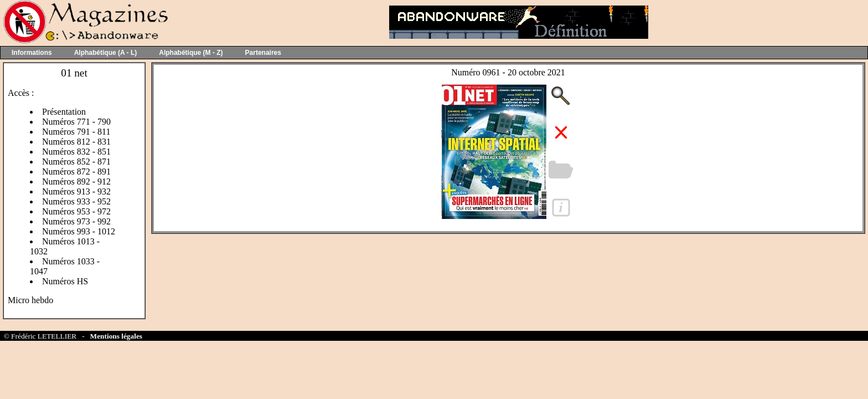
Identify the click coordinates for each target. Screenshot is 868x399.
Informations (32, 53)
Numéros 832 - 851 (76, 152)
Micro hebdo (30, 300)
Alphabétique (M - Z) (191, 53)
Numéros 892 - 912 (76, 181)
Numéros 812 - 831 (76, 142)
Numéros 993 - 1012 (79, 231)
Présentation (64, 112)
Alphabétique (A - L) (106, 53)
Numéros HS (65, 281)
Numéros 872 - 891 (76, 172)
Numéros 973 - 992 (76, 221)
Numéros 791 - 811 (76, 132)
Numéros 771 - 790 (76, 122)
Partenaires (263, 53)
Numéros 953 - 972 (76, 211)
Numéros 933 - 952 (76, 201)
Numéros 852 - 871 (76, 162)
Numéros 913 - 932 (76, 191)
